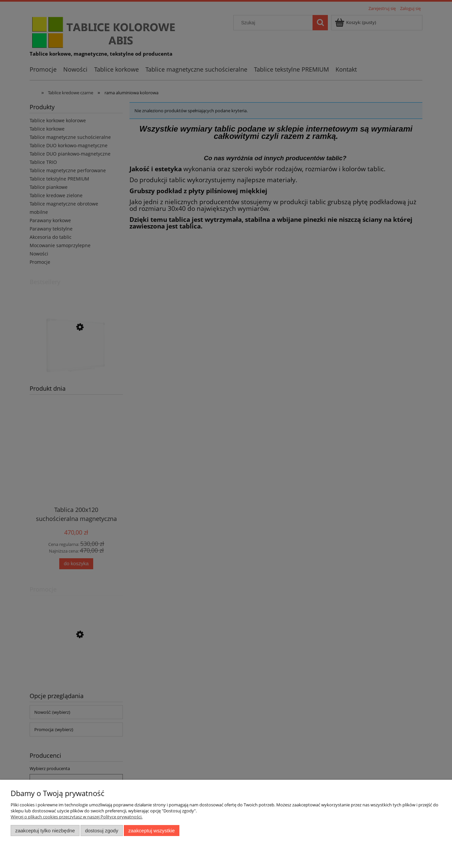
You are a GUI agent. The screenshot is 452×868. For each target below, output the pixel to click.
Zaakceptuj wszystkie (152, 831)
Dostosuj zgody (102, 831)
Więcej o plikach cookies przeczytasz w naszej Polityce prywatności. (77, 817)
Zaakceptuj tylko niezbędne (45, 831)
